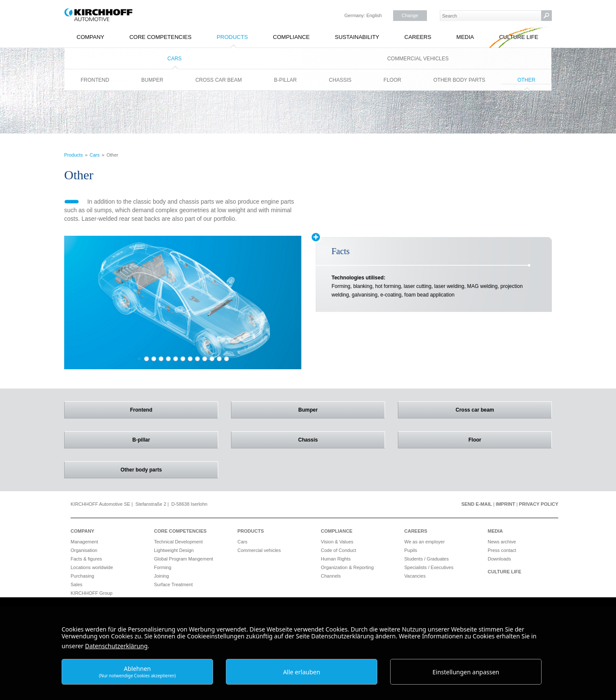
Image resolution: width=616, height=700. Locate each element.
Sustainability (357, 37)
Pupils (411, 550)
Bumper (152, 80)
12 (219, 359)
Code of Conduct (339, 550)
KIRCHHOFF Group (92, 593)
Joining (161, 576)
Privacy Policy (539, 504)
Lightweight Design (174, 550)
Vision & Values (337, 542)
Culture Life (519, 37)
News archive (502, 542)
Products (232, 37)
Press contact (502, 550)
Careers (418, 37)
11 (212, 359)
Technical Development (178, 542)
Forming (163, 567)
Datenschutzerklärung (116, 646)
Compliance (291, 37)
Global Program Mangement (184, 559)
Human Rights (336, 559)
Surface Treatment (173, 584)
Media (465, 37)
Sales (77, 584)
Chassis (340, 80)
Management (84, 542)
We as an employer (425, 542)
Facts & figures (86, 559)
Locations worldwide (92, 567)
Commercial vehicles (418, 59)
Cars (174, 59)
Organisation (84, 550)
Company (90, 37)
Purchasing (82, 576)
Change (410, 15)
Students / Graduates (426, 559)
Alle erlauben (302, 672)
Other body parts (459, 80)
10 (205, 359)
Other (526, 80)
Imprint (505, 504)
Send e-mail (477, 504)
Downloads (499, 559)
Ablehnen (137, 672)
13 (227, 359)
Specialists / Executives (429, 567)
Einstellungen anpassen (466, 672)
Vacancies (415, 576)
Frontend (95, 80)
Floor (392, 80)
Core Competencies (160, 37)
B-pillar (285, 80)
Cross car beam (219, 80)
